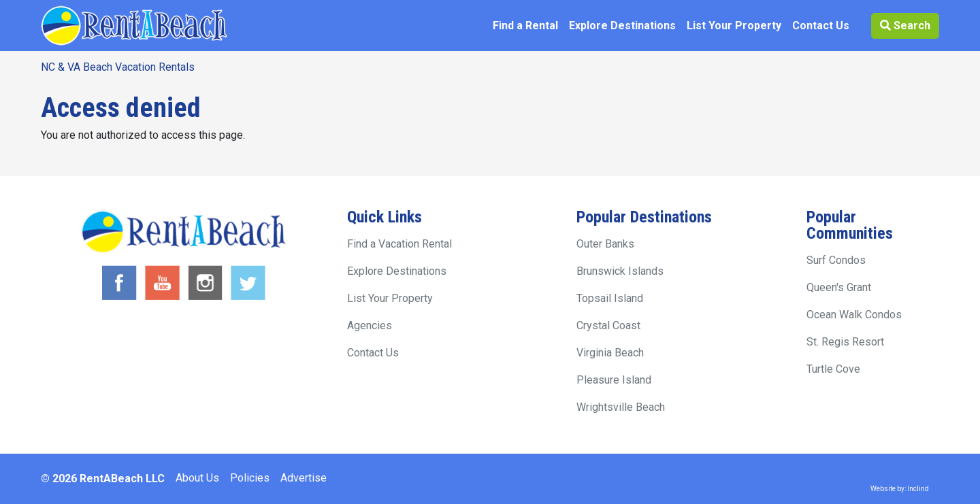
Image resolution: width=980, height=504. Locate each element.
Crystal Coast (608, 325)
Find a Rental (525, 26)
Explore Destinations (622, 26)
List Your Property (734, 26)
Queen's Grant (839, 287)
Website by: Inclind (900, 489)
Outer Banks (605, 244)
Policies (250, 478)
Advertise (304, 478)
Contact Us (821, 26)
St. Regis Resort (845, 342)
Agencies (370, 325)
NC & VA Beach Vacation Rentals (118, 67)
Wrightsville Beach (621, 407)
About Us (197, 478)
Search (905, 26)
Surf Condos (836, 260)
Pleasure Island (614, 380)
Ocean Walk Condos (854, 315)
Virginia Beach (610, 353)
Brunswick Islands (620, 271)
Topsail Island (610, 298)
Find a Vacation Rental (399, 244)
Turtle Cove (833, 369)
